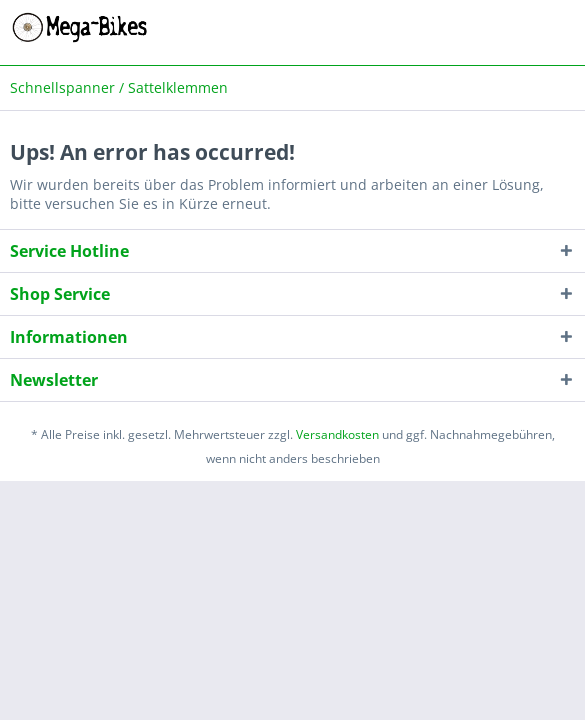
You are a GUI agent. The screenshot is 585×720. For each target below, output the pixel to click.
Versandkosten (337, 434)
